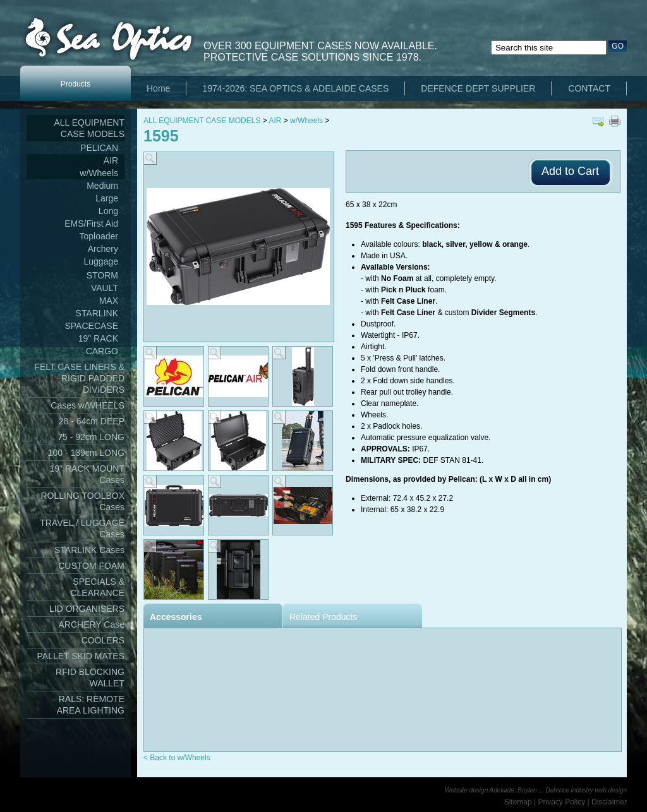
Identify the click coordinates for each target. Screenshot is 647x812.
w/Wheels (99, 173)
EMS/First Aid (91, 224)
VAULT (105, 288)
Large (107, 198)
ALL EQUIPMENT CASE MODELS (89, 128)
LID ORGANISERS (87, 609)
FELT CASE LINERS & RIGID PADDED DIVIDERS (79, 378)
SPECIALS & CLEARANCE (97, 587)
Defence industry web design (586, 790)
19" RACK (98, 338)
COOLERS (103, 640)
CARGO (102, 351)
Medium (102, 186)
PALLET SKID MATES (81, 656)
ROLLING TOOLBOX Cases (82, 501)
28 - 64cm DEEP (92, 421)
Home (158, 88)
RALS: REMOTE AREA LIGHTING (91, 705)
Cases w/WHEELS (88, 405)
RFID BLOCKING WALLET (90, 678)
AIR (111, 160)
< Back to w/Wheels (177, 758)
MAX (109, 301)
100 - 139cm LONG (86, 453)
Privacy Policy (562, 802)
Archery (103, 249)
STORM (102, 275)
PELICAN (99, 148)
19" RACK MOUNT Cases (87, 474)
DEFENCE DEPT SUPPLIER (478, 88)
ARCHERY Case (91, 624)
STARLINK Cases (89, 550)
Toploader (99, 236)
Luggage (101, 261)
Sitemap (518, 802)
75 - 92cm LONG (91, 437)
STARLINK (97, 313)
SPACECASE (91, 326)
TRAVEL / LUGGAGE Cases (82, 528)
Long (108, 211)
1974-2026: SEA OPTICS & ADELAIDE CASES (295, 88)
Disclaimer (609, 802)
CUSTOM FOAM (91, 566)
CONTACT (589, 88)
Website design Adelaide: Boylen (491, 790)
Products (76, 84)
